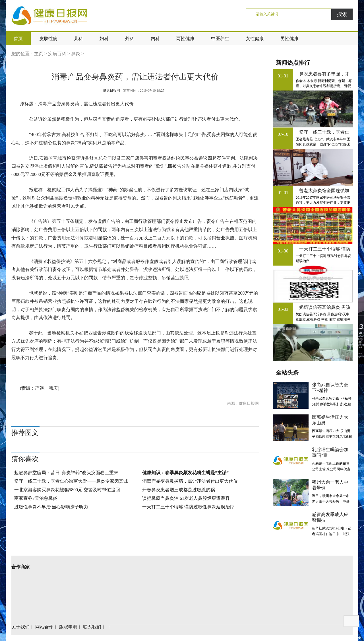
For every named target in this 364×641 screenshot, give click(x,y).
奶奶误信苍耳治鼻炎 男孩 (325, 307)
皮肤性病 (48, 39)
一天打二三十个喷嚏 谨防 (325, 249)
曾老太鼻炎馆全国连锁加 (324, 191)
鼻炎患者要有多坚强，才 (324, 74)
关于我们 (20, 627)
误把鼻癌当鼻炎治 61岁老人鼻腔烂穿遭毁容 (186, 498)
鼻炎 (76, 54)
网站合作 (44, 627)
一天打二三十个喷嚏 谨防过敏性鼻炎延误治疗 (188, 507)
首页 (18, 39)
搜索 (342, 14)
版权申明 (68, 627)
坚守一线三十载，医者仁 (324, 132)
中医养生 (220, 39)
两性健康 (185, 39)
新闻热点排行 (293, 63)
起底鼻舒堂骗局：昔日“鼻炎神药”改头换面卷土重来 (66, 473)
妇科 (104, 39)
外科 (130, 39)
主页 (39, 54)
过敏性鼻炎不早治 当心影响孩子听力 (51, 507)
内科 (155, 39)
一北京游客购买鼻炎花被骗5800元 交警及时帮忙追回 (67, 490)
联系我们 (92, 627)
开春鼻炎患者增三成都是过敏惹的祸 (179, 490)
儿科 (78, 39)
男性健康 (289, 39)
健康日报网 (111, 91)
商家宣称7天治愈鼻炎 (36, 498)
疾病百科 (57, 54)
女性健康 (255, 39)
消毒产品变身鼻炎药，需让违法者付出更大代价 (190, 481)
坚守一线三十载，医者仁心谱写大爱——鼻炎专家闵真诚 (71, 481)
